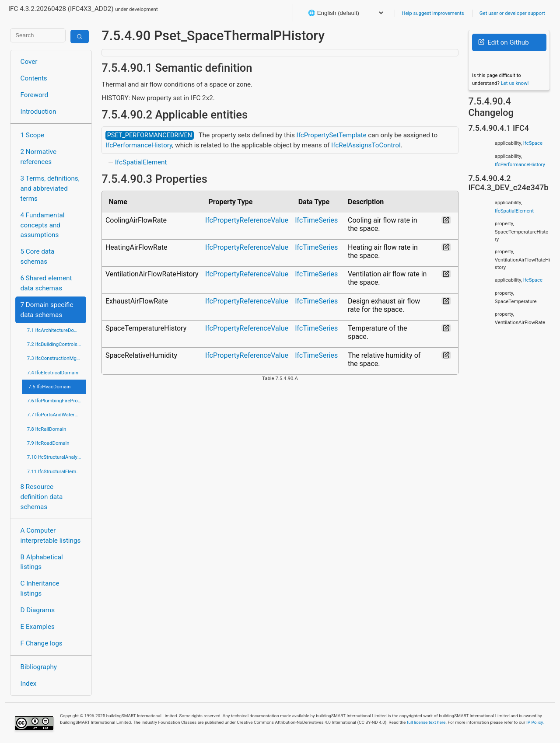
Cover (29, 62)
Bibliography (39, 667)
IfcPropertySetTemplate (332, 135)
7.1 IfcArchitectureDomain (56, 330)
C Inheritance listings (40, 588)
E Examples (38, 627)
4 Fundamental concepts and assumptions (43, 225)
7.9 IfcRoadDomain (48, 443)
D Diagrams (38, 610)
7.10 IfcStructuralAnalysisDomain (57, 457)
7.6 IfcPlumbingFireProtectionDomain (57, 401)
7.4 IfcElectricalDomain (53, 373)
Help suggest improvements (433, 13)
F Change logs (42, 643)
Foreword (35, 95)
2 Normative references (39, 157)
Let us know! (515, 83)
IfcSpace (533, 143)
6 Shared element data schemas (46, 283)
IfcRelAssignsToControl (366, 145)
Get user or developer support (512, 13)
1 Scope (33, 135)
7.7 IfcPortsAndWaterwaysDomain (57, 415)
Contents (34, 78)
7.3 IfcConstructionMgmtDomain (57, 358)
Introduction (38, 112)
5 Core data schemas (38, 256)
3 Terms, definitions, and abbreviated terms (50, 188)
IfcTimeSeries (316, 220)
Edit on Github (503, 42)
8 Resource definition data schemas (42, 497)
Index (29, 684)
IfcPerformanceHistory (139, 145)
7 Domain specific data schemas (47, 310)
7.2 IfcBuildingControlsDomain (57, 344)
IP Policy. (535, 722)
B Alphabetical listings (42, 562)
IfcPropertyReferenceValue (247, 220)
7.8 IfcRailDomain (47, 429)
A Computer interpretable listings (51, 535)
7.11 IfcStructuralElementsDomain (57, 471)
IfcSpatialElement (141, 162)
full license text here (426, 722)
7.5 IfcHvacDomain (49, 387)
